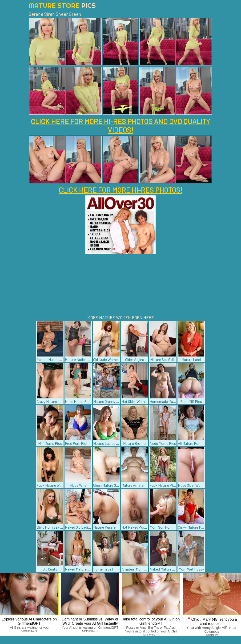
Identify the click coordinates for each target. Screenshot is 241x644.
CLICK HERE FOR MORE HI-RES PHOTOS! (120, 190)
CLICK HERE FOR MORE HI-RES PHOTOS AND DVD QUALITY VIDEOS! (120, 126)
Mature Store (62, 5)
